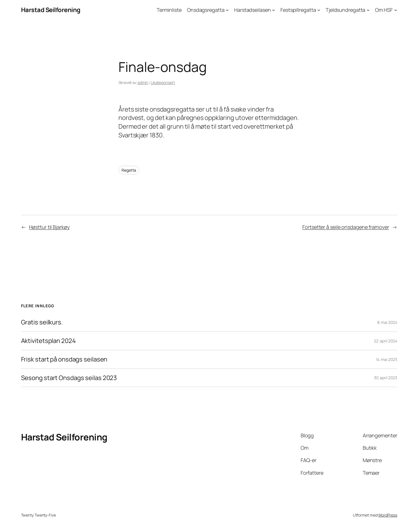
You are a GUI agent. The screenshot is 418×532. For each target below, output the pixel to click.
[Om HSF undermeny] (396, 10)
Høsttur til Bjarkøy (49, 227)
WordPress (388, 515)
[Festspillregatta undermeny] (319, 10)
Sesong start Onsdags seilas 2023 (69, 378)
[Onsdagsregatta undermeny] (227, 10)
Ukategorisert (163, 82)
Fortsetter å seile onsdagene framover (346, 227)
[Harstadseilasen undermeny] (274, 10)
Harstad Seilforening (51, 10)
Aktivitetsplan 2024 (48, 341)
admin (143, 82)
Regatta (129, 170)
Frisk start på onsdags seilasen (64, 359)
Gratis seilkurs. (42, 322)
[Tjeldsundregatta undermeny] (368, 10)
